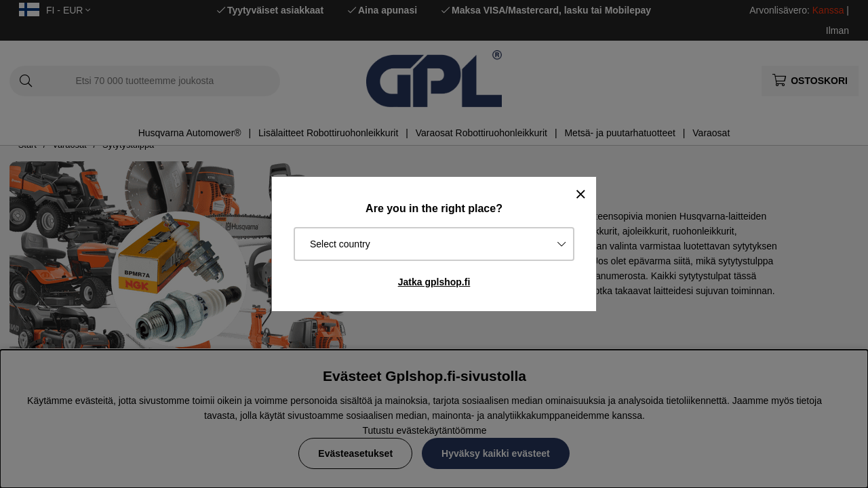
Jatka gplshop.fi (434, 282)
